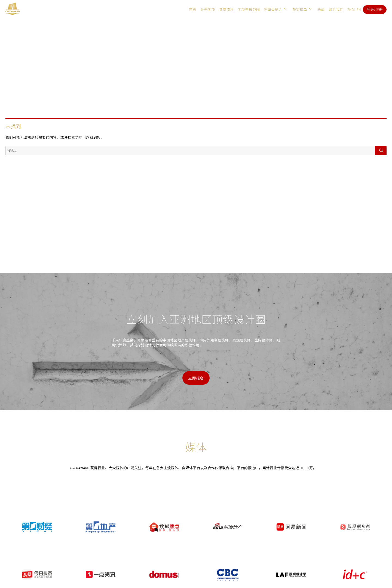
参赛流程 (226, 10)
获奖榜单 (300, 10)
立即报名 (196, 378)
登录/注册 (375, 10)
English (354, 10)
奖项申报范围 (249, 10)
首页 (193, 10)
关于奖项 (208, 10)
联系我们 (336, 10)
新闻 (321, 10)
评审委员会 (273, 10)
